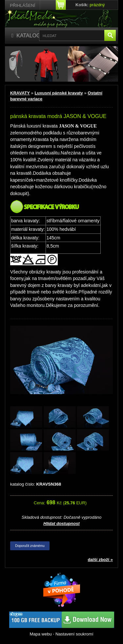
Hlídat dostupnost (61, 523)
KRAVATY (20, 93)
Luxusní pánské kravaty (59, 93)
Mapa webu (41, 634)
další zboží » (100, 560)
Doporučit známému (30, 546)
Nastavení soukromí (74, 634)
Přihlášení (22, 5)
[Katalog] (26, 36)
